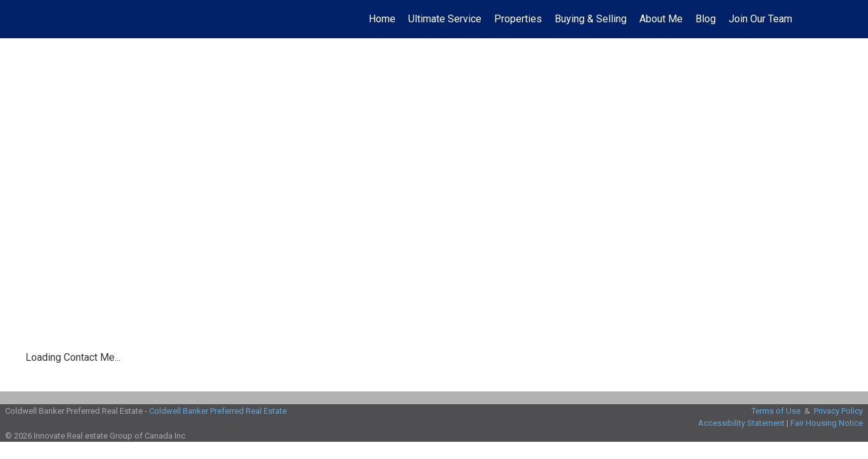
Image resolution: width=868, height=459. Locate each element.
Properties (518, 19)
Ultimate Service (445, 19)
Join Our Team (760, 19)
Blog (706, 19)
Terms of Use (776, 411)
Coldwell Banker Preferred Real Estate (218, 411)
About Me (661, 19)
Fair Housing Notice (827, 423)
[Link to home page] (16, 19)
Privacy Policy (838, 411)
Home (382, 19)
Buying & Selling (591, 19)
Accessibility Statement (741, 423)
